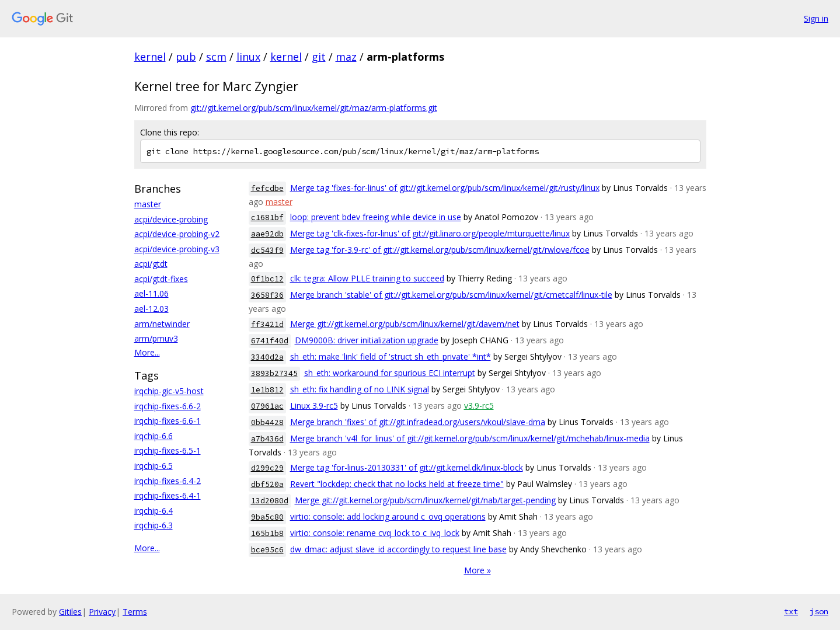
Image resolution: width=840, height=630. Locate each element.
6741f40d (270, 341)
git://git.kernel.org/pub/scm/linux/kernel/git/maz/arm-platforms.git (314, 108)
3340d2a (267, 357)
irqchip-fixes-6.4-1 (168, 495)
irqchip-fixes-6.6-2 (168, 406)
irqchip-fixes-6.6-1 (168, 421)
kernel (150, 57)
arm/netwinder (162, 324)
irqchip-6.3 (154, 525)
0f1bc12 (267, 279)
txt (791, 611)
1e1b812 (267, 390)
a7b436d (267, 439)
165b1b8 (267, 533)
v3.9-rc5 (479, 406)
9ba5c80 (267, 517)
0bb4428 (267, 422)
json (819, 611)
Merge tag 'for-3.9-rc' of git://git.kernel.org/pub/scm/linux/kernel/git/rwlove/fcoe (440, 250)
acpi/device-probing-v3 (177, 249)
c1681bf (267, 217)
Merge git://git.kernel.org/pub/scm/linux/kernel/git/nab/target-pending (425, 500)
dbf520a (267, 484)
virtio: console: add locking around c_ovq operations (388, 516)
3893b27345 (274, 373)
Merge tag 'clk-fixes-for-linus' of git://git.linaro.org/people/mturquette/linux (430, 233)
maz (346, 57)
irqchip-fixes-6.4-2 (168, 481)
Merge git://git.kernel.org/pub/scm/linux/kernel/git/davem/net (405, 324)
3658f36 (267, 295)
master (148, 204)
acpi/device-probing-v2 (177, 234)
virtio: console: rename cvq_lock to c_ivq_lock (375, 533)
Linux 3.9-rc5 (314, 406)
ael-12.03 (151, 309)
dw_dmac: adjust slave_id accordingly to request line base (398, 549)
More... (147, 352)
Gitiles (70, 612)
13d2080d (270, 501)
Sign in (816, 18)
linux (248, 57)
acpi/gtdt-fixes (161, 279)
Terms (135, 612)
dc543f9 (267, 250)
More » (477, 570)
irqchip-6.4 (154, 511)
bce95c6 (267, 550)
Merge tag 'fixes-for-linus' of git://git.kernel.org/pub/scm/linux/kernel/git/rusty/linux (445, 188)
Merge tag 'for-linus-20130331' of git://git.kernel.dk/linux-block (407, 467)
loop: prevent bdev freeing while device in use (376, 217)
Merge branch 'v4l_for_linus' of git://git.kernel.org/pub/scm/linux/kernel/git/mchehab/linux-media (470, 438)
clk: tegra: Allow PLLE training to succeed (367, 278)
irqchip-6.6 (154, 436)
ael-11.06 (151, 293)
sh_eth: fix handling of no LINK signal (360, 389)
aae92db (267, 234)
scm (216, 57)
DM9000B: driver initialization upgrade (367, 340)
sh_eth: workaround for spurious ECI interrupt (390, 373)
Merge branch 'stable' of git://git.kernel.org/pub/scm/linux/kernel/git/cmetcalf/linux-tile (451, 295)
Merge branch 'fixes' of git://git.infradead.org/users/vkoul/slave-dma (418, 422)
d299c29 (267, 468)
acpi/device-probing (171, 219)
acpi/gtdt (151, 264)
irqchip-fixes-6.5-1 (168, 450)
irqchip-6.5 (154, 466)
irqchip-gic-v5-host (169, 391)
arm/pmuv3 (156, 338)
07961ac (267, 406)
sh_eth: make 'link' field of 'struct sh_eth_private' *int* (391, 356)
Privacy (102, 612)
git (319, 57)
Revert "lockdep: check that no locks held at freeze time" (397, 484)
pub (186, 57)
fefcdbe (267, 188)
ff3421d (267, 324)
